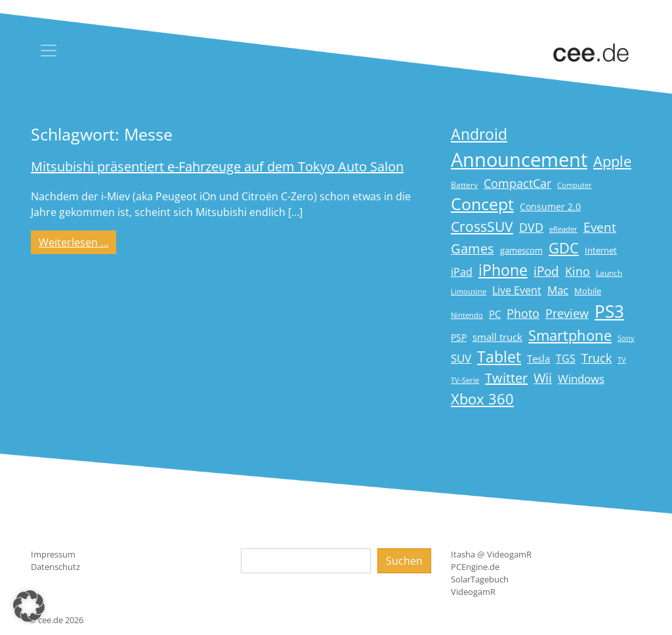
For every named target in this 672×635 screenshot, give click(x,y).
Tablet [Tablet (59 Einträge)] (499, 357)
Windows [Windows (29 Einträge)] (581, 379)
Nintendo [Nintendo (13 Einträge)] (467, 315)
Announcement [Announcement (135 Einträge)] (519, 160)
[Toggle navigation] (49, 51)
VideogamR (473, 592)
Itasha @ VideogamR (491, 554)
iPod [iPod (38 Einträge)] (546, 271)
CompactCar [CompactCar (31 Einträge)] (517, 183)
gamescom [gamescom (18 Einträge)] (521, 250)
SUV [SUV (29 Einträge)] (461, 358)
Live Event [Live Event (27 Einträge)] (517, 290)
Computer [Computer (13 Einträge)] (575, 185)
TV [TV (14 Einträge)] (622, 360)
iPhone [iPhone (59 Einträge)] (503, 270)
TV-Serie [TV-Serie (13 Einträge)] (465, 380)
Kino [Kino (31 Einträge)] (577, 271)
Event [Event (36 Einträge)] (600, 227)
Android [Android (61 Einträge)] (479, 134)
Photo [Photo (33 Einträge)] (523, 313)
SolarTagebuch (480, 579)
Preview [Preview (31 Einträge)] (567, 313)
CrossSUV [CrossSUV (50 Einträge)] (482, 226)
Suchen (404, 561)
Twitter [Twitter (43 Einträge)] (506, 378)
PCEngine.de (475, 567)
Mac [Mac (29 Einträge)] (558, 290)
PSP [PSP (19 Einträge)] (459, 338)
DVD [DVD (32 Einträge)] (531, 227)
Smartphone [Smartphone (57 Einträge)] (570, 335)
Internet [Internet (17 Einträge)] (601, 250)
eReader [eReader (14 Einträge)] (563, 229)
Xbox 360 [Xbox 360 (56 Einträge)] (482, 399)
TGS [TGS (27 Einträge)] (566, 358)
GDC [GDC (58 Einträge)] (564, 248)
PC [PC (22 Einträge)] (495, 314)
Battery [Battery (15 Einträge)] (464, 185)
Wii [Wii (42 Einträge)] (543, 378)
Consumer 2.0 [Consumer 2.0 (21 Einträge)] (550, 207)
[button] (29, 606)
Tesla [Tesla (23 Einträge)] (538, 359)
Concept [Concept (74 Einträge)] (482, 204)
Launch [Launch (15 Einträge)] (609, 273)
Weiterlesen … (77, 242)
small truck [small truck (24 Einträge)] (497, 337)
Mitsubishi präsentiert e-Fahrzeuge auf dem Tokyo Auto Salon (217, 166)
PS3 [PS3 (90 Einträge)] (609, 311)
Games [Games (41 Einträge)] (472, 249)
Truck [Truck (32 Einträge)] (597, 358)
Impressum (53, 554)
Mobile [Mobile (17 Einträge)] (588, 291)
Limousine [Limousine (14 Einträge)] (469, 291)
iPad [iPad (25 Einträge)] (462, 272)
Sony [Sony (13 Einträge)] (626, 338)
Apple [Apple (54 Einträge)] (612, 161)
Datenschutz (55, 567)
